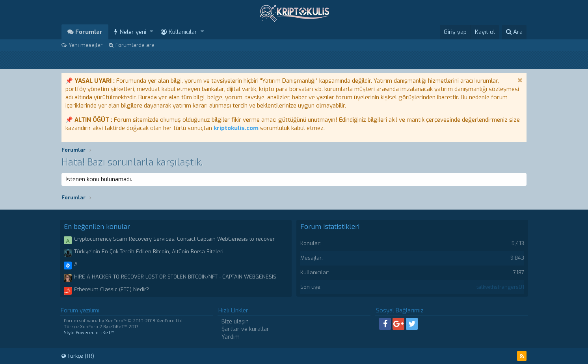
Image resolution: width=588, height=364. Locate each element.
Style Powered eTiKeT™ (89, 333)
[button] (152, 32)
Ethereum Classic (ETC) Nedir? (112, 289)
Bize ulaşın (235, 322)
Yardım (231, 337)
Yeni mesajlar (86, 45)
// (76, 264)
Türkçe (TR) (78, 356)
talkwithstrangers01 (500, 287)
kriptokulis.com (236, 128)
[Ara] (514, 32)
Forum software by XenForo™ (124, 321)
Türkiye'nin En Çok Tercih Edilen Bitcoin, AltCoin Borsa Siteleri (149, 252)
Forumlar (89, 32)
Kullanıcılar (183, 32)
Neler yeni (133, 32)
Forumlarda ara (135, 45)
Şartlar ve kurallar (245, 329)
